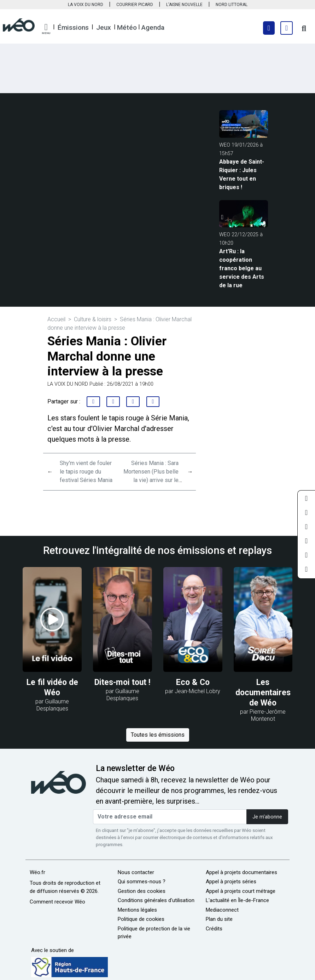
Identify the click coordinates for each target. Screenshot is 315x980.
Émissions (73, 27)
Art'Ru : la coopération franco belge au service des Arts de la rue (242, 268)
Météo (127, 27)
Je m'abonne (267, 817)
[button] (46, 29)
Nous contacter (136, 872)
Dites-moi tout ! (122, 682)
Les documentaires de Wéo (263, 693)
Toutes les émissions (158, 735)
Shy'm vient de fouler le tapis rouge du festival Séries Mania (86, 472)
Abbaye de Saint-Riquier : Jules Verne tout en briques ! (242, 174)
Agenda (153, 27)
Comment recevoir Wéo (57, 902)
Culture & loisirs (93, 319)
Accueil (56, 319)
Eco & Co (193, 682)
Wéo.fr (37, 872)
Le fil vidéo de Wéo (52, 687)
